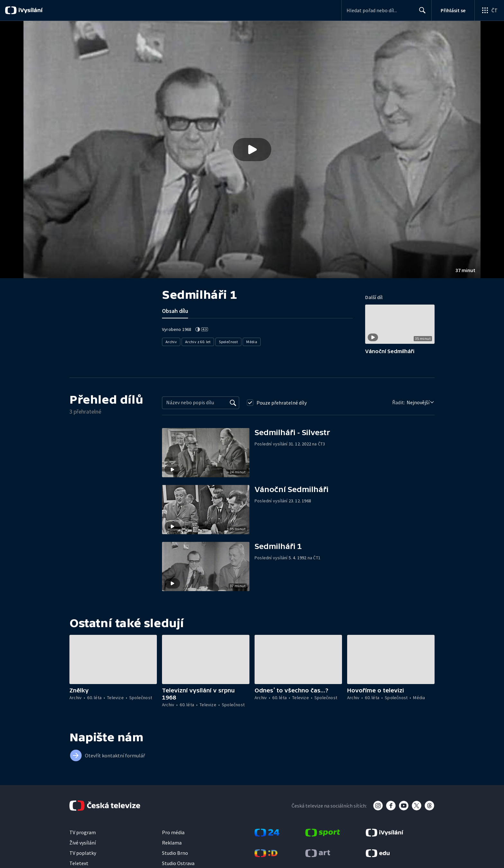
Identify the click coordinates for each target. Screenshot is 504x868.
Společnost (229, 342)
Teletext (79, 863)
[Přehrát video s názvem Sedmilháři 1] (252, 150)
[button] (252, 150)
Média (252, 342)
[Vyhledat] (233, 403)
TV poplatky (83, 853)
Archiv (171, 342)
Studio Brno (175, 853)
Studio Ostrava (178, 863)
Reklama (172, 843)
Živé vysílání (83, 843)
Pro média (173, 832)
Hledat (421, 13)
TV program (83, 832)
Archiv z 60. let (198, 342)
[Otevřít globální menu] (489, 10)
